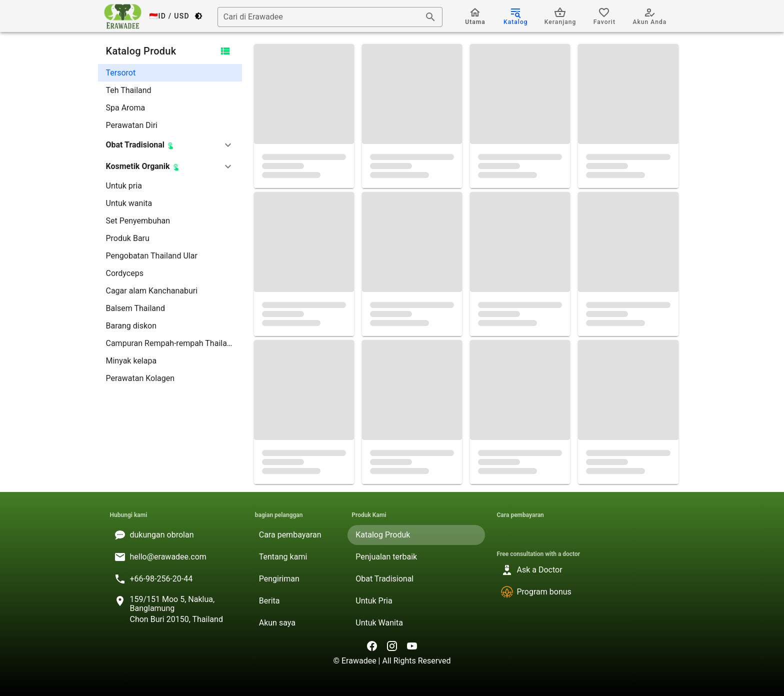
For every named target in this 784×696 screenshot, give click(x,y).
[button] (170, 145)
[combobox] (330, 17)
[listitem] (170, 73)
